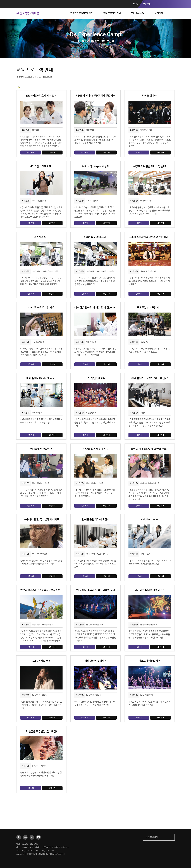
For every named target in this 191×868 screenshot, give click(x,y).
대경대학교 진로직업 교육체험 (28, 13)
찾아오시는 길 (138, 13)
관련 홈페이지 (152, 837)
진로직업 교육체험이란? (81, 13)
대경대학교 (147, 4)
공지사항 (159, 13)
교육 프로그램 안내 (112, 13)
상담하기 (52, 153)
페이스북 (19, 837)
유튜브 (38, 837)
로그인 (136, 4)
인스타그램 (32, 837)
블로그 (25, 837)
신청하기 (31, 153)
